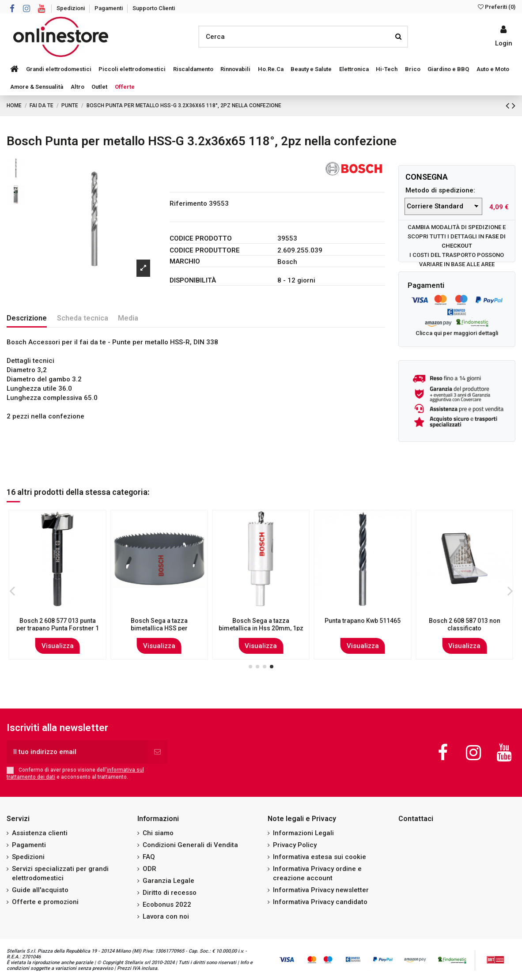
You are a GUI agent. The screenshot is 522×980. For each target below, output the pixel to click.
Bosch (287, 262)
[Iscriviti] (157, 752)
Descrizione (27, 318)
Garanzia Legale (168, 881)
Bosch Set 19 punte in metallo (363, 621)
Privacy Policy (295, 845)
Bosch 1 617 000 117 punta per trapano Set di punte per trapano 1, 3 (465, 628)
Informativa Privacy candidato (320, 902)
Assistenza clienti (40, 833)
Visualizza (58, 646)
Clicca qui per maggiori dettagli (457, 333)
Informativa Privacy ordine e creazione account (317, 873)
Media (128, 318)
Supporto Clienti (154, 8)
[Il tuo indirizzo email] (77, 752)
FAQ (149, 857)
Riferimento (188, 204)
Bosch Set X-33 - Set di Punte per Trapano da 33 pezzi (57, 624)
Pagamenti (109, 8)
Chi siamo (158, 833)
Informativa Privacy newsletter (321, 890)
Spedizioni (71, 8)
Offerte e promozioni (45, 902)
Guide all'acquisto (40, 890)
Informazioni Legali (303, 833)
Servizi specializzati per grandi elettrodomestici (60, 873)
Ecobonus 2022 (167, 905)
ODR (149, 869)
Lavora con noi (166, 916)
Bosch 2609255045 (261, 621)
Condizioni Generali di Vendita (190, 845)
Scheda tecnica (83, 318)
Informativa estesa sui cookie (320, 857)
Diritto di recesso (170, 893)
